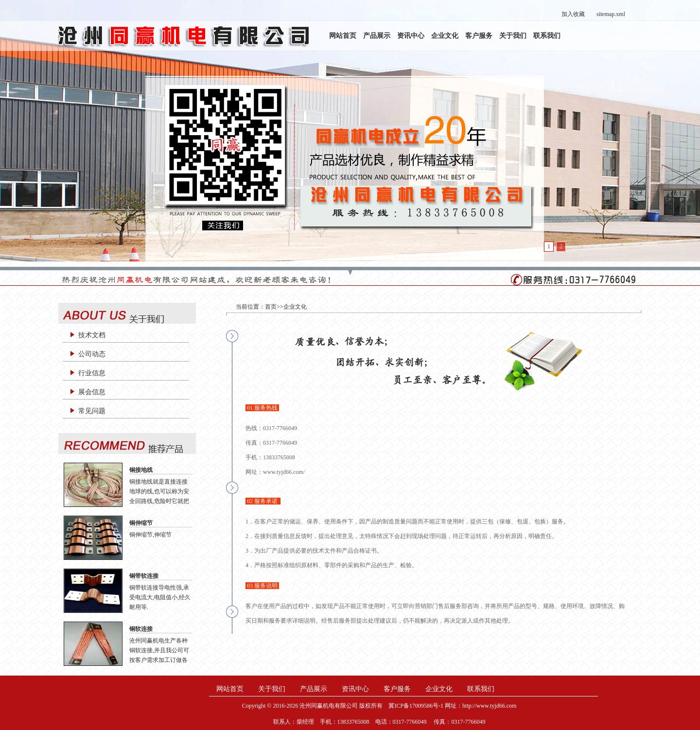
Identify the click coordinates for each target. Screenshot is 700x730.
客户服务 (479, 36)
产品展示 (377, 36)
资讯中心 (411, 36)
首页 (271, 307)
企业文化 (445, 36)
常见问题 (92, 411)
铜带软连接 (144, 576)
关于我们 (513, 36)
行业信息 (92, 373)
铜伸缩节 (141, 523)
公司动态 (92, 354)
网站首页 (343, 36)
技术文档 (92, 335)
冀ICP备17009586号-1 (416, 706)
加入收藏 (573, 14)
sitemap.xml (611, 14)
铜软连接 (141, 629)
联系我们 (547, 36)
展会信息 (92, 392)
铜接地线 (141, 470)
